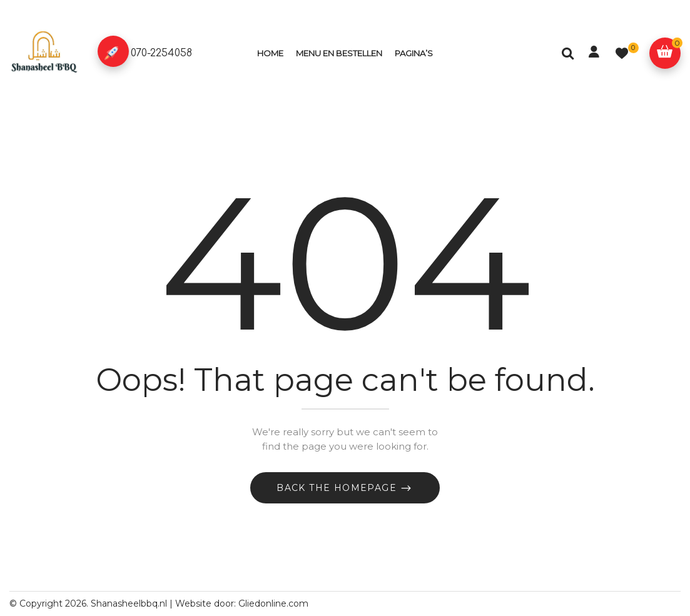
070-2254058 (161, 53)
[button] (665, 53)
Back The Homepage (338, 488)
